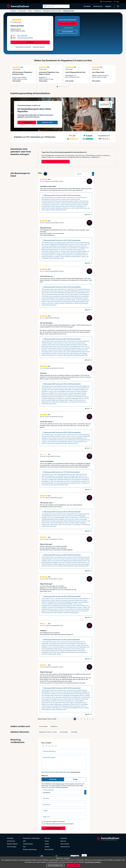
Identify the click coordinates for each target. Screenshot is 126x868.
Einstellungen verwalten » (93, 862)
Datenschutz (27, 838)
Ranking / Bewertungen (30, 849)
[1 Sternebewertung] (43, 746)
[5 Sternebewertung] (56, 746)
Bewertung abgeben (39, 47)
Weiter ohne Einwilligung (55, 865)
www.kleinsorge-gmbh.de (25, 38)
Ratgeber (108, 6)
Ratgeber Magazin (12, 844)
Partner (47, 844)
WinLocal (63, 841)
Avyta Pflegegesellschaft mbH (75, 72)
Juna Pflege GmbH (98, 72)
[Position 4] (64, 87)
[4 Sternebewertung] (53, 746)
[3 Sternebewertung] (50, 746)
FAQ (24, 847)
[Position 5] (66, 87)
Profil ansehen (23, 81)
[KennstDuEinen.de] (18, 6)
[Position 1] (57, 87)
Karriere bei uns (65, 847)
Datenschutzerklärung (52, 824)
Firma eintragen (12, 847)
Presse (47, 841)
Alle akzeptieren (73, 865)
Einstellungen (36, 838)
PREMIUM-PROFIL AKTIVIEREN (67, 24)
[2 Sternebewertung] (46, 746)
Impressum (64, 838)
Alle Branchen (98, 6)
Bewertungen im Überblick (23, 47)
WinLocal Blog (65, 844)
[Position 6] (69, 87)
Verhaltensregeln (75, 772)
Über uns (47, 838)
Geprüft (89, 215)
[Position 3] (62, 87)
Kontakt (47, 847)
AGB (47, 822)
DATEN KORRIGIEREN (67, 32)
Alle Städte (87, 6)
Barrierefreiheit (49, 849)
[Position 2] (60, 87)
